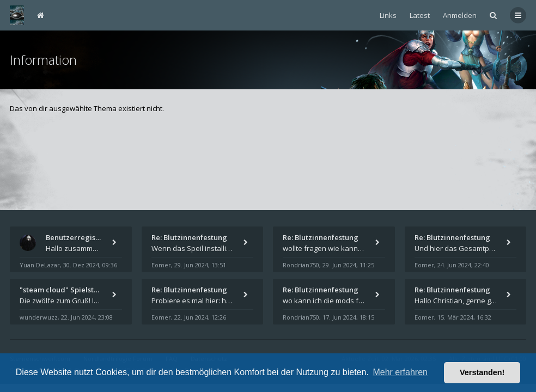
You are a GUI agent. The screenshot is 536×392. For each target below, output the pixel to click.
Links (388, 15)
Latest (420, 15)
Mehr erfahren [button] (400, 372)
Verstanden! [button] (482, 372)
